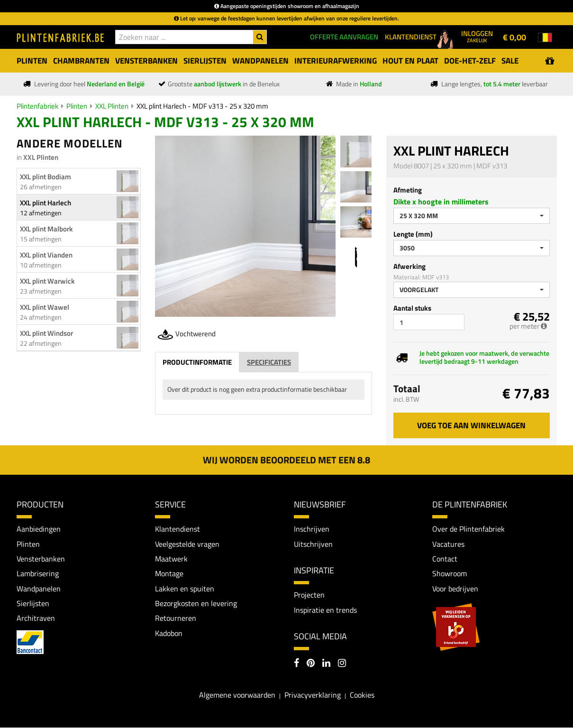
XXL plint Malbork (46, 229)
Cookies (362, 696)
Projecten (309, 595)
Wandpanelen (39, 589)
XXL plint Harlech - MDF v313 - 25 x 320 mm (202, 106)
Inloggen (477, 36)
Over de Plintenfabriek (468, 529)
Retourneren (176, 619)
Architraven (36, 619)
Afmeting (408, 190)
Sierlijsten (33, 604)
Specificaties (269, 362)
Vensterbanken (41, 559)
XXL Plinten (112, 106)
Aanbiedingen (39, 529)
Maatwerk (171, 559)
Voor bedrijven (455, 589)
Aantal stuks (412, 308)
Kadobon (169, 634)
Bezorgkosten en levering (196, 604)
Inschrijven (312, 529)
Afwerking (409, 266)
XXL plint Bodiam (45, 177)
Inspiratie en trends (325, 610)
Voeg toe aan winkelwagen (471, 425)
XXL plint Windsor (46, 333)
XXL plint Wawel (45, 307)
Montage (169, 574)
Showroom (450, 574)
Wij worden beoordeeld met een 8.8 (286, 460)
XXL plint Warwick (47, 281)
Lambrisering (38, 574)
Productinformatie (197, 362)
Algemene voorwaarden (237, 696)
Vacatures (448, 544)
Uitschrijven (313, 544)
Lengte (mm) (413, 234)
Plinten (77, 106)
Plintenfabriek (37, 106)
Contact (445, 559)
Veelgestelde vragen (187, 544)
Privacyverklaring (313, 696)
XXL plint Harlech (45, 203)
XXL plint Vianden (46, 255)
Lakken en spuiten (185, 589)
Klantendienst (177, 529)
